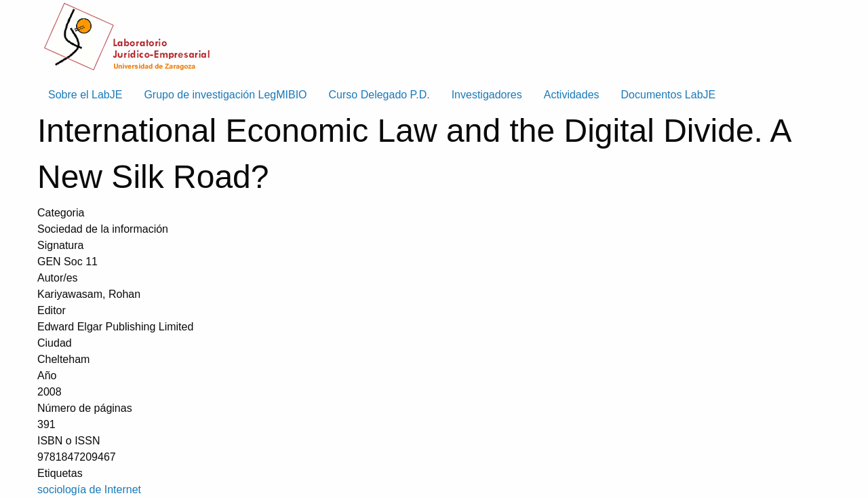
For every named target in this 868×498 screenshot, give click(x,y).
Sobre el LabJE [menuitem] (85, 95)
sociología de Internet (89, 490)
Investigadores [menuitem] (487, 95)
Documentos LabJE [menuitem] (669, 95)
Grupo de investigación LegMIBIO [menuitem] (225, 95)
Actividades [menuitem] (572, 95)
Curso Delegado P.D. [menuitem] (379, 95)
